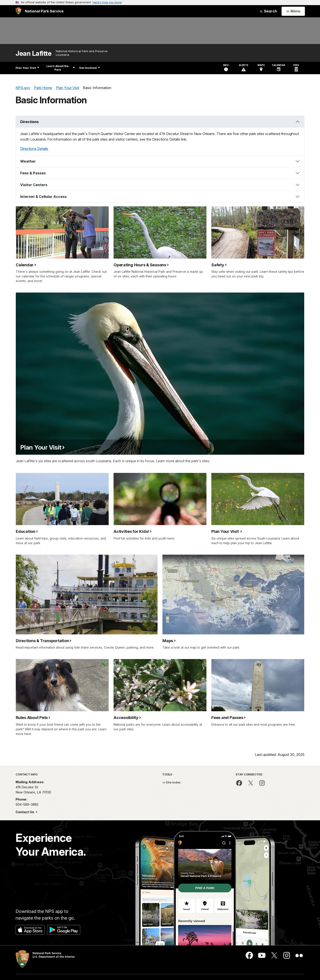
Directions (29, 122)
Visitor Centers (34, 185)
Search (268, 11)
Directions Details (34, 149)
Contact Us (25, 812)
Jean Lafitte (33, 53)
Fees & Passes (33, 173)
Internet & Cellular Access (43, 197)
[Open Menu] (293, 11)
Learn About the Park (61, 68)
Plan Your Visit (27, 68)
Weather (28, 161)
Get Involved (89, 68)
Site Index (171, 782)
